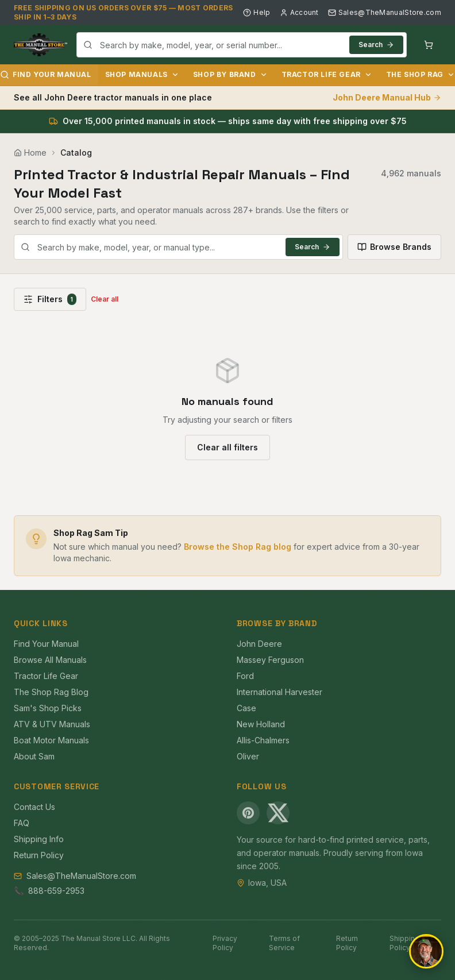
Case (246, 708)
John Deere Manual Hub (387, 97)
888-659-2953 (56, 891)
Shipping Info (39, 839)
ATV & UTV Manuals (52, 724)
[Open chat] (426, 951)
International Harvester (279, 692)
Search (376, 45)
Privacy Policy (225, 943)
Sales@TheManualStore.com (385, 12)
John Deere (259, 644)
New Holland (261, 724)
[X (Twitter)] (278, 813)
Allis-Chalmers (263, 740)
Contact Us (34, 807)
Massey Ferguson (270, 660)
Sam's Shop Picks (48, 708)
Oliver (248, 756)
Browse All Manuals (50, 660)
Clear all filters (227, 447)
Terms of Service (284, 943)
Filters (50, 299)
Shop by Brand (230, 74)
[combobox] (242, 45)
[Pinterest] (248, 813)
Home (30, 153)
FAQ (22, 823)
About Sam (34, 756)
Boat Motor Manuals (51, 740)
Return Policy (39, 855)
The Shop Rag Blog (51, 692)
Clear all (105, 299)
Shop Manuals (142, 74)
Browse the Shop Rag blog (238, 547)
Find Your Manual (46, 644)
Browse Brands (394, 247)
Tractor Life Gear (327, 74)
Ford (245, 676)
